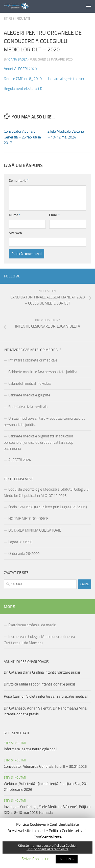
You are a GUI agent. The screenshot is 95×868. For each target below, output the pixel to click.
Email (54, 215)
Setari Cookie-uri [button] (35, 859)
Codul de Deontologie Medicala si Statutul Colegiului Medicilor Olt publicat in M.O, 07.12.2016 (46, 492)
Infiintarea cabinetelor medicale (33, 360)
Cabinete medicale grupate (29, 395)
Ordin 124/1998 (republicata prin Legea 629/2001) (48, 507)
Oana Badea (18, 59)
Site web (15, 233)
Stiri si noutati (17, 19)
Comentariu (19, 181)
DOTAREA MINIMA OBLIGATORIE (35, 530)
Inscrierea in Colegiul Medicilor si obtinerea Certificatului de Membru (39, 640)
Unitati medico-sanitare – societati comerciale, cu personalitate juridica (45, 422)
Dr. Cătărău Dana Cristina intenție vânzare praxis (42, 672)
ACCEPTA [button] (67, 859)
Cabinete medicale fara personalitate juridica (43, 372)
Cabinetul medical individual (30, 383)
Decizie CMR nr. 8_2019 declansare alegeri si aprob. (44, 79)
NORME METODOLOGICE (28, 519)
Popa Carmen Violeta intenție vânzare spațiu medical (46, 696)
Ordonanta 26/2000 (24, 554)
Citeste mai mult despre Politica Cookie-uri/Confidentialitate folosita (48, 847)
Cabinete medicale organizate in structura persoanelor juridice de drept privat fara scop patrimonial (39, 442)
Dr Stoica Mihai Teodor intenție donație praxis (40, 684)
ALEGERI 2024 (20, 460)
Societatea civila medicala (28, 407)
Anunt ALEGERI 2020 (20, 69)
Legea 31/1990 (20, 542)
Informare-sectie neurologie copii (30, 749)
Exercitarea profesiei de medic (32, 625)
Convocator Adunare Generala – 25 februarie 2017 (22, 137)
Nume (15, 215)
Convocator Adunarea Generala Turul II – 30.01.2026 (45, 766)
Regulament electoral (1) (23, 89)
